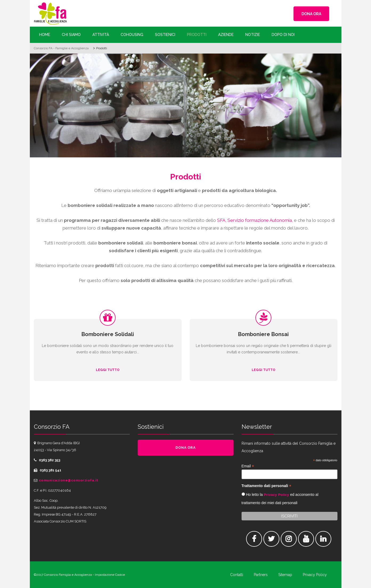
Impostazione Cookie (110, 575)
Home (45, 35)
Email (248, 466)
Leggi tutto (108, 370)
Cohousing (132, 35)
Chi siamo (71, 35)
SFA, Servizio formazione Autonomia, (255, 220)
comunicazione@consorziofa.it (69, 480)
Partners (261, 575)
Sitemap (285, 575)
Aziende (226, 35)
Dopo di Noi (283, 35)
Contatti (237, 575)
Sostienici (165, 35)
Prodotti (197, 35)
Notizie (253, 35)
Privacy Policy (276, 495)
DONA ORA (311, 14)
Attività (101, 35)
